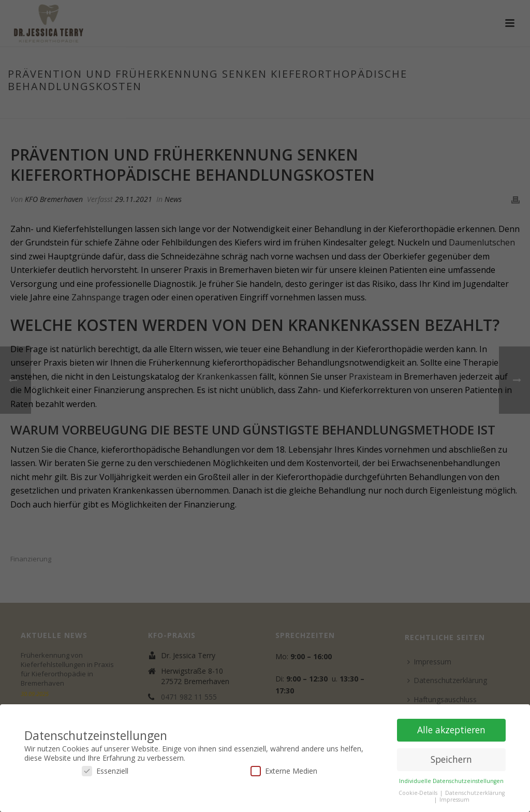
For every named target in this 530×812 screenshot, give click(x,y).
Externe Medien (284, 771)
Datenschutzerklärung (475, 793)
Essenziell (105, 771)
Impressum (454, 800)
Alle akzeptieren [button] (451, 730)
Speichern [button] (451, 759)
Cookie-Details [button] (419, 793)
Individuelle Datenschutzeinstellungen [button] (451, 781)
